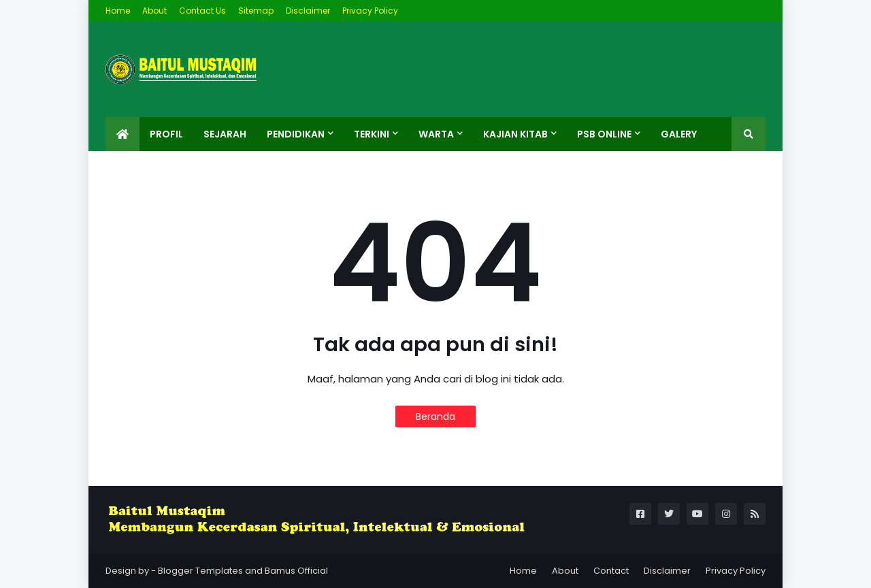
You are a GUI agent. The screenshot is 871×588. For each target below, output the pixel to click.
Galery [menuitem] (679, 134)
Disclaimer (308, 11)
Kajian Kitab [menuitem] (515, 134)
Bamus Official (296, 571)
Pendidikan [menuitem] (296, 134)
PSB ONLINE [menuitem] (604, 134)
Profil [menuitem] (166, 134)
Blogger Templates (200, 571)
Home (118, 11)
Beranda (435, 416)
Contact (611, 571)
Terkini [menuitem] (372, 134)
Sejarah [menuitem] (225, 134)
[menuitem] (122, 134)
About (154, 11)
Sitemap (256, 11)
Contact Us (202, 11)
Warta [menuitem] (436, 134)
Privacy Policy (370, 11)
